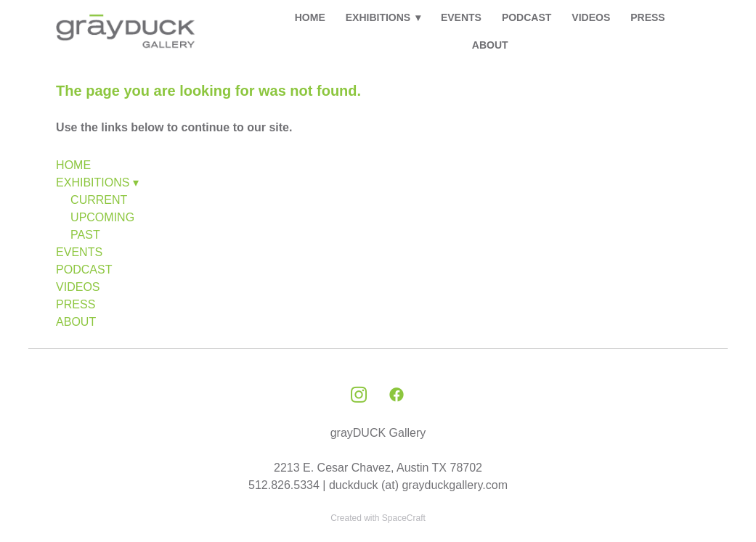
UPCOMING (102, 217)
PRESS (647, 17)
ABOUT (490, 45)
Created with (378, 518)
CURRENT (99, 200)
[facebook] (397, 395)
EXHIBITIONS (383, 17)
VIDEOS (591, 17)
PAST (85, 235)
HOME (310, 17)
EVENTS (461, 17)
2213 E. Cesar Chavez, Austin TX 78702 (378, 468)
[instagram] (359, 395)
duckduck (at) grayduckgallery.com (418, 485)
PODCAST (527, 17)
